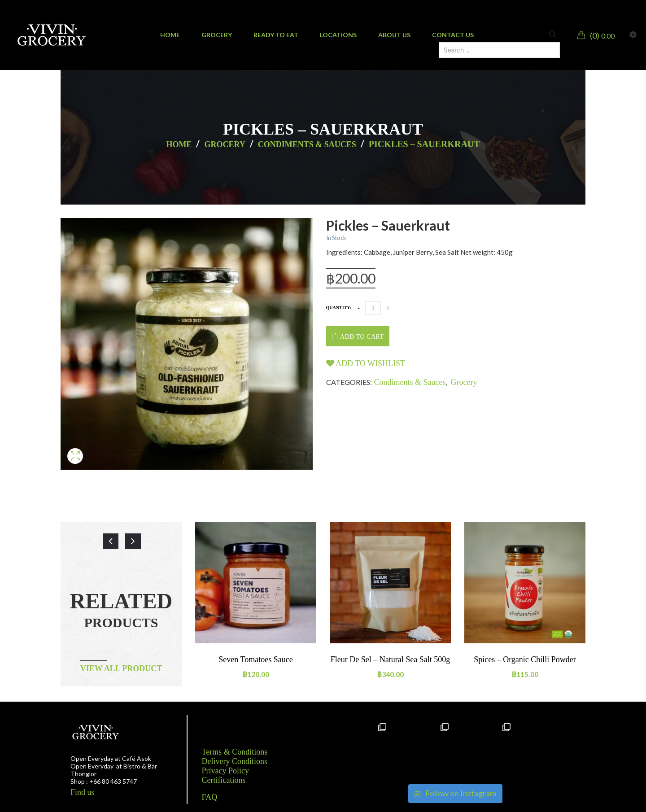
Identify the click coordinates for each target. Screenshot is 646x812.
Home (179, 144)
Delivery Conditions (235, 761)
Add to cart (362, 337)
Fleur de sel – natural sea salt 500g (390, 659)
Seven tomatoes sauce (255, 659)
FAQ (210, 797)
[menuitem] (170, 35)
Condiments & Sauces (307, 144)
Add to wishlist (366, 363)
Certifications (224, 780)
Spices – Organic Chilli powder (525, 659)
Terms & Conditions (235, 752)
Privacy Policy (226, 771)
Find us (83, 792)
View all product (121, 668)
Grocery (225, 144)
